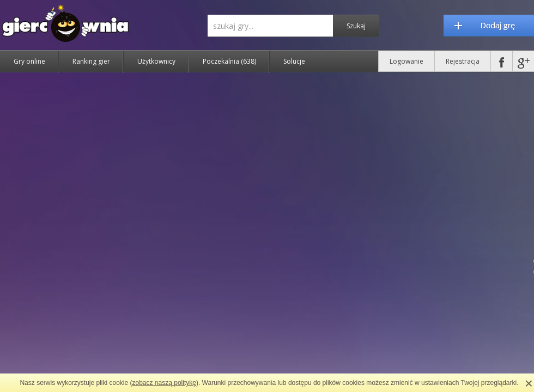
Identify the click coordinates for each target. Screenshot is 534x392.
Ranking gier (91, 61)
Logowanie (406, 61)
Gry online (29, 61)
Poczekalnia (229, 61)
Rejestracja (463, 61)
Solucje (294, 61)
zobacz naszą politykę (164, 383)
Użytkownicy (156, 61)
